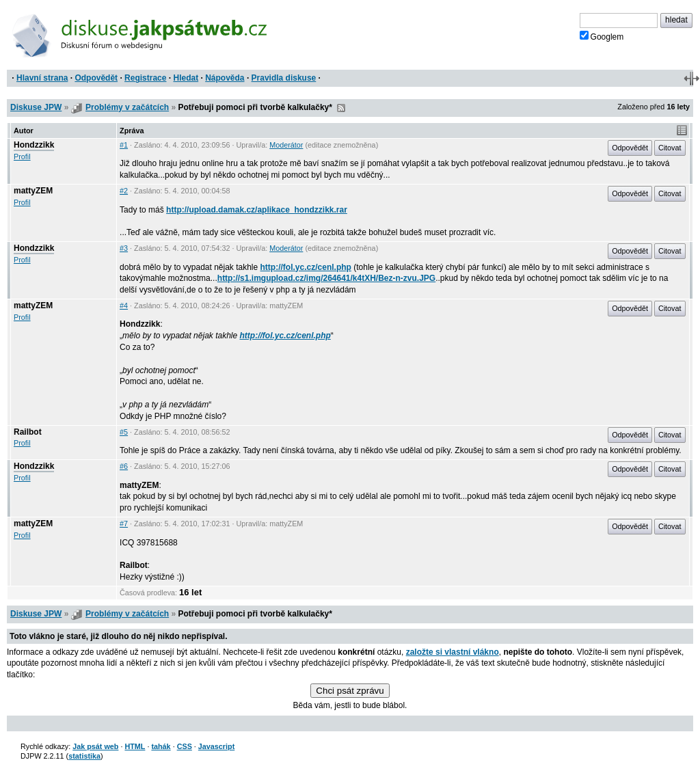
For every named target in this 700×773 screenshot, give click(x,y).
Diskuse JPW (36, 107)
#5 (124, 432)
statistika (84, 756)
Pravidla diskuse (284, 78)
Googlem (602, 36)
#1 (124, 145)
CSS (185, 746)
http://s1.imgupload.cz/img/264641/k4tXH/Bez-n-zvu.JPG (326, 278)
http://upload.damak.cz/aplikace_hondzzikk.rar (257, 210)
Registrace (145, 78)
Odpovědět (96, 78)
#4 (124, 306)
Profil (22, 157)
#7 (124, 524)
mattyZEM (33, 191)
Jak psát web (95, 746)
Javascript (216, 746)
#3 (124, 248)
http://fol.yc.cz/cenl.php (306, 267)
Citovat (670, 148)
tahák (161, 746)
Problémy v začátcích (127, 107)
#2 (124, 191)
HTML (135, 746)
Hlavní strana (42, 78)
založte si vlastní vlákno (453, 652)
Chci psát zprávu (350, 691)
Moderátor (286, 145)
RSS (341, 108)
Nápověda (225, 78)
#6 (124, 466)
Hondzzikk (34, 145)
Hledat (186, 78)
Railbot (28, 432)
